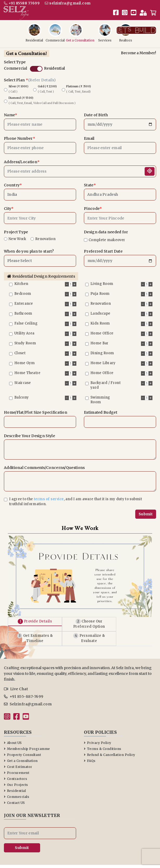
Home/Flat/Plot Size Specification (36, 409)
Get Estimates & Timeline (44, 628)
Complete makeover (107, 237)
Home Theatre (27, 370)
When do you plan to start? (29, 248)
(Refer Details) (42, 77)
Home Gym (24, 360)
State (90, 182)
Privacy (92, 857)
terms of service (49, 496)
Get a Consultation (21, 747)
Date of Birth (96, 112)
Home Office (102, 330)
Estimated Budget (101, 409)
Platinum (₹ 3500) (78, 86)
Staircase (23, 380)
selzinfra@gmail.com (69, 3)
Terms (109, 857)
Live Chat (16, 676)
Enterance (24, 300)
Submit (146, 511)
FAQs (90, 747)
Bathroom (23, 310)
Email (89, 135)
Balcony (21, 394)
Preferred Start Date (103, 248)
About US (13, 729)
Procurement (17, 759)
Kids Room (100, 320)
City (9, 205)
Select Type (15, 59)
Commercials (17, 783)
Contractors (16, 765)
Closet (20, 350)
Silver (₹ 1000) (18, 86)
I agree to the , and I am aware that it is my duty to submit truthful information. (76, 498)
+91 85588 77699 (22, 3)
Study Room (25, 340)
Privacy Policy (98, 729)
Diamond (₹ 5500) (41, 97)
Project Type (16, 229)
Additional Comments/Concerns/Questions (44, 464)
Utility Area (24, 330)
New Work (17, 236)
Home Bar (99, 340)
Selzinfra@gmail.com (28, 691)
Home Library (103, 360)
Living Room (102, 281)
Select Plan (30, 77)
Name (11, 112)
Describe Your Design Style (29, 433)
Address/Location (22, 159)
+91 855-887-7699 (24, 683)
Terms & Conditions (103, 735)
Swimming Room (100, 397)
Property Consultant (22, 741)
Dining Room (102, 350)
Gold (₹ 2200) (47, 86)
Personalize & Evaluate (116, 628)
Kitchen (21, 281)
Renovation (45, 236)
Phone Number (20, 135)
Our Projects (16, 771)
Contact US (14, 789)
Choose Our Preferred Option (116, 618)
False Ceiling (26, 320)
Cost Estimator (18, 753)
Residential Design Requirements (41, 273)
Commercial (16, 65)
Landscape (100, 310)
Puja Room (100, 291)
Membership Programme (27, 735)
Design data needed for (106, 229)
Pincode (93, 205)
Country (13, 182)
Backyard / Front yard (106, 382)
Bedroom (23, 291)
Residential (54, 65)
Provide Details (44, 618)
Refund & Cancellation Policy (110, 741)
